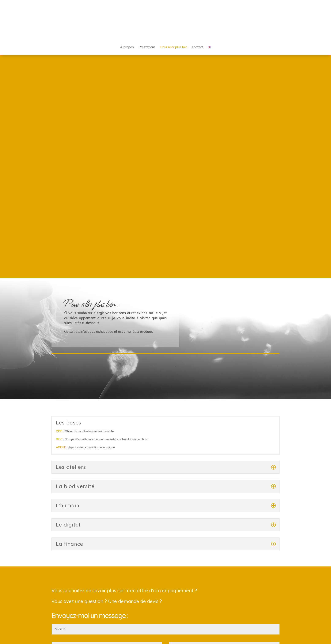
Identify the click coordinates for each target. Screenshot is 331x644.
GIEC (59, 216)
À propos (127, 47)
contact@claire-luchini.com (70, 572)
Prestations (147, 47)
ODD (59, 208)
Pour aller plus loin (174, 47)
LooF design (110, 638)
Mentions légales (165, 567)
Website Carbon (179, 607)
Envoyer (266, 507)
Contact (197, 47)
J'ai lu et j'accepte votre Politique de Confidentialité (90, 496)
